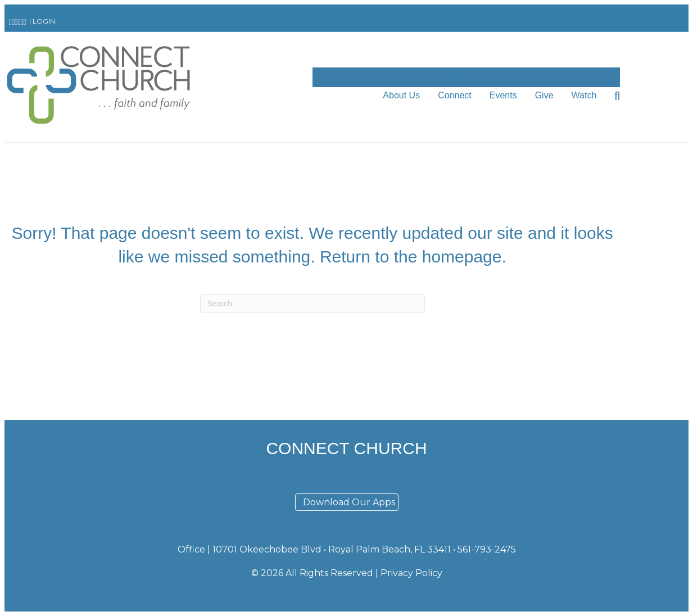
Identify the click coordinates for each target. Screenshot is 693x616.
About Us (401, 95)
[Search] (613, 96)
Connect (455, 95)
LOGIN (44, 21)
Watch (584, 95)
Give (544, 95)
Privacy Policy (411, 573)
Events (503, 95)
